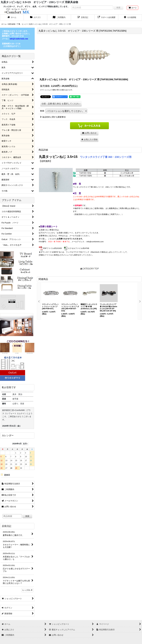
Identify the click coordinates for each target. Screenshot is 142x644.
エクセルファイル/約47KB (76, 248)
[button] (130, 18)
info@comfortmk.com (95, 242)
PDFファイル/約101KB (50, 248)
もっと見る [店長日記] (27, 590)
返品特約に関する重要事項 (53, 117)
